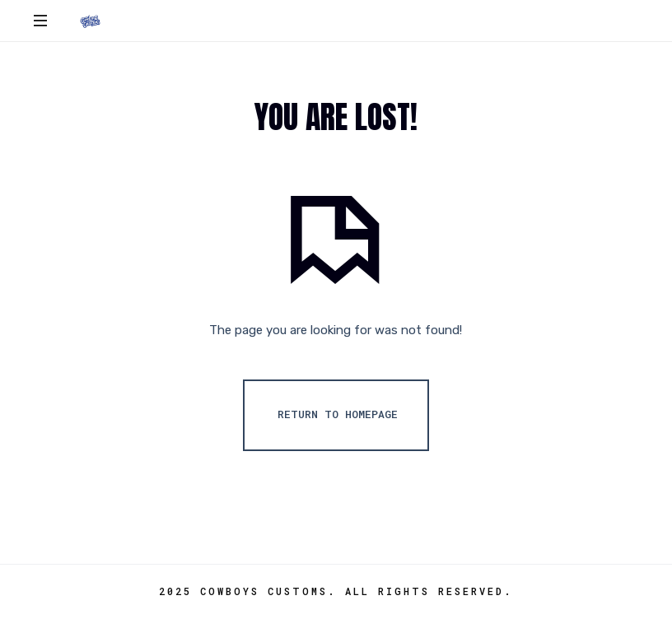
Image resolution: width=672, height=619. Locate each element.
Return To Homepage (338, 414)
